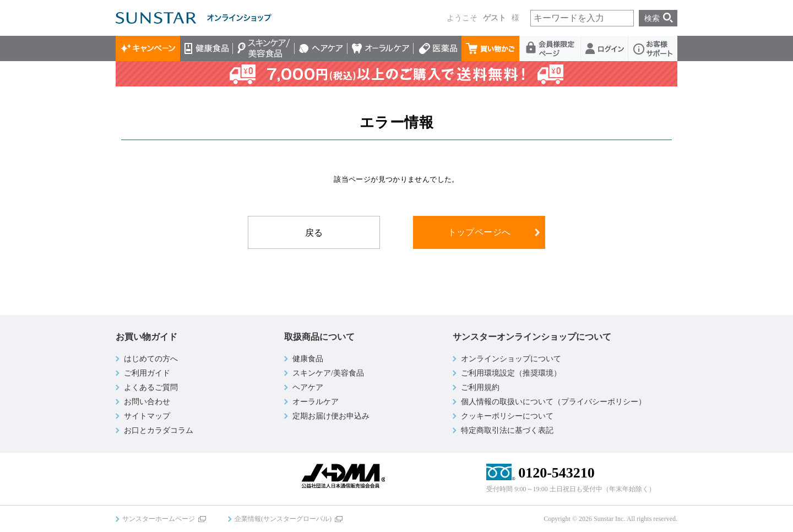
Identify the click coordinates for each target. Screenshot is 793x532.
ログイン (605, 48)
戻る (314, 233)
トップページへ (479, 232)
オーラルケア (381, 48)
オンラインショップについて (511, 359)
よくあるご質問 (151, 387)
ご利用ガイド (147, 373)
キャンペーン (148, 48)
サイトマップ (147, 416)
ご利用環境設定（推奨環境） (511, 373)
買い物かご (491, 48)
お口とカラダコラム (159, 430)
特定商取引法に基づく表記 (507, 430)
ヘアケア (321, 48)
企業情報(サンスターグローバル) (283, 519)
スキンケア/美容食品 (264, 48)
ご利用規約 (480, 387)
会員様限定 (550, 48)
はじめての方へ (151, 359)
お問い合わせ (147, 402)
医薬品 (438, 48)
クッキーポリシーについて (507, 416)
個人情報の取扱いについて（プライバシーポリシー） (553, 402)
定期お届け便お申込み (331, 416)
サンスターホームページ (159, 519)
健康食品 (207, 48)
